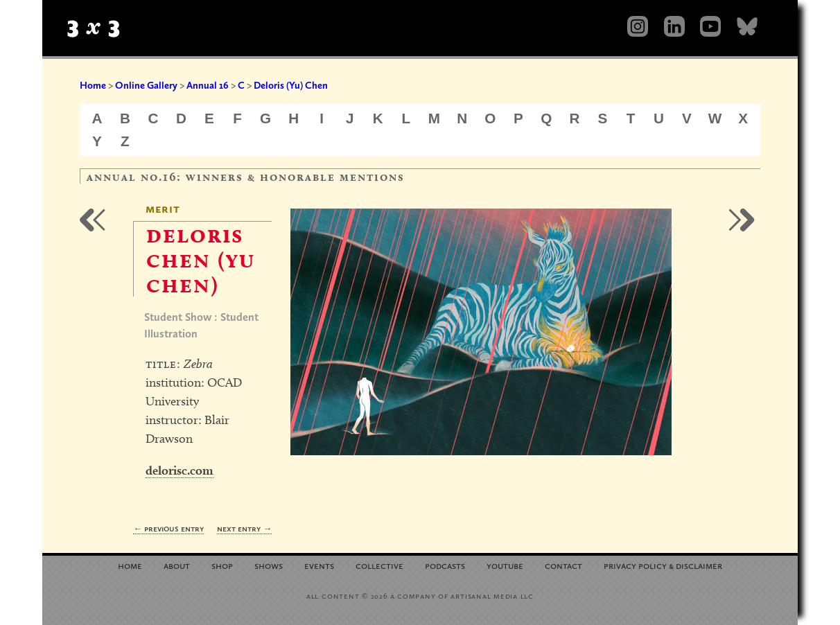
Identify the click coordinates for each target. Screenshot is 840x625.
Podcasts (445, 565)
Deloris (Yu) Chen (291, 85)
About (177, 565)
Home (93, 85)
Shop (222, 565)
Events (319, 565)
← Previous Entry (168, 528)
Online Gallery (146, 85)
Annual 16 (208, 85)
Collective (379, 565)
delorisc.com (180, 470)
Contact (563, 565)
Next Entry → (244, 528)
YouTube (505, 565)
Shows (269, 565)
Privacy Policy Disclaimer (663, 565)
